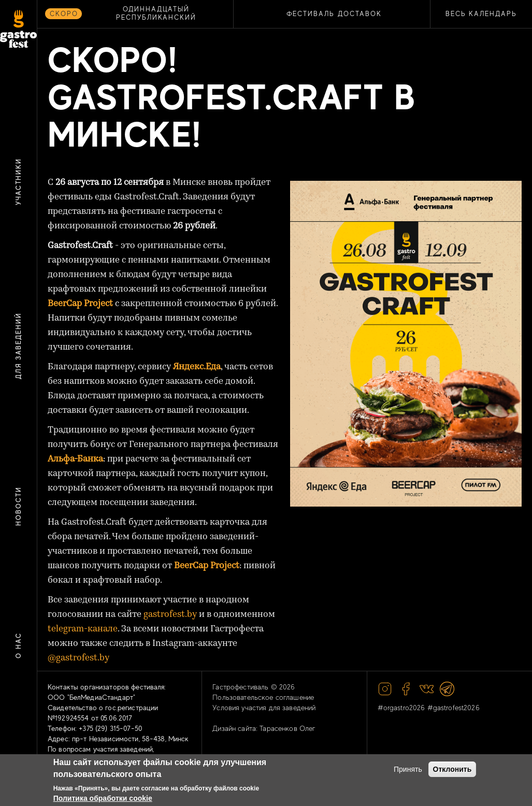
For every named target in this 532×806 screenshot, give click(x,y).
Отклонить (452, 769)
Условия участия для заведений (264, 708)
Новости (18, 506)
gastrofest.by (170, 615)
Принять (408, 769)
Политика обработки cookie (103, 798)
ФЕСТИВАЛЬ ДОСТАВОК (334, 14)
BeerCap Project (207, 566)
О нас (18, 646)
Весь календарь (481, 14)
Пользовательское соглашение (263, 697)
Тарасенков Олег (287, 728)
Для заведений (18, 346)
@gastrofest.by (78, 658)
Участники (18, 182)
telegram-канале (83, 629)
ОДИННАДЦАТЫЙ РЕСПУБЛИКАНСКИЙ (156, 13)
